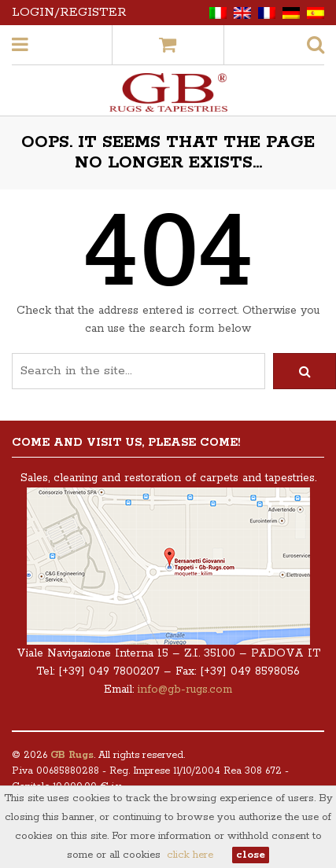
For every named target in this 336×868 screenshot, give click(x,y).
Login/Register (69, 12)
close (251, 855)
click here (190, 855)
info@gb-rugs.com (185, 690)
